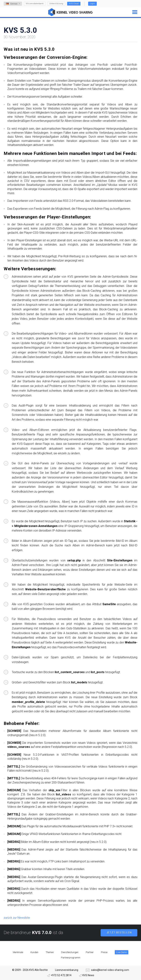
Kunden (34, 952)
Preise (104, 952)
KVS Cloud (74, 4)
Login (92, 4)
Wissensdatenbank (35, 4)
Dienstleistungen (70, 952)
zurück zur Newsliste (17, 918)
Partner (90, 952)
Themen (50, 952)
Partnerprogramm (71, 958)
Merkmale (18, 952)
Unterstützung (56, 4)
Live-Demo (122, 952)
